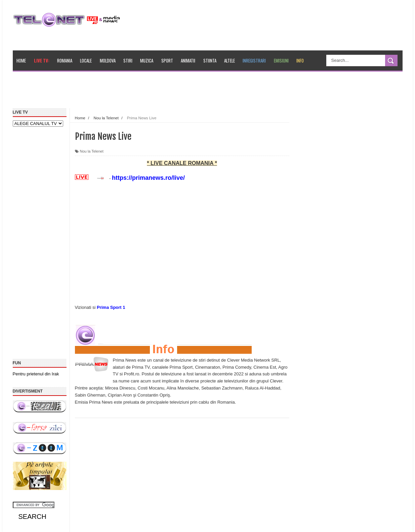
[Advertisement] (168, 92)
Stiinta (210, 60)
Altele (230, 60)
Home (21, 60)
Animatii (188, 60)
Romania (65, 60)
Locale (86, 60)
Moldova (108, 60)
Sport (167, 60)
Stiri (128, 60)
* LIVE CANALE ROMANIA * (182, 163)
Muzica (147, 60)
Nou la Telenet (92, 151)
